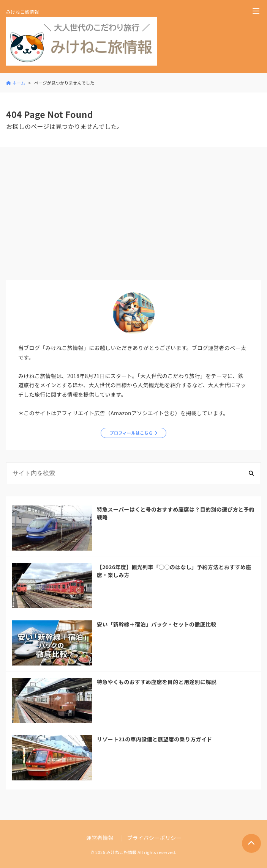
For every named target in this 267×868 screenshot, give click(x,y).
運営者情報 (100, 838)
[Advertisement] (133, 215)
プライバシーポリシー (154, 838)
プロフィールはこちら (131, 433)
